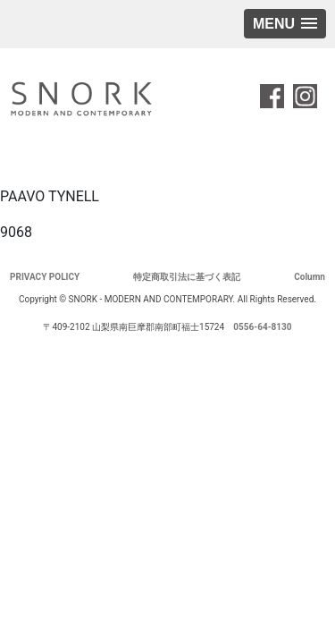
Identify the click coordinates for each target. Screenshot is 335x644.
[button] (285, 24)
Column (310, 277)
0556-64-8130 (262, 327)
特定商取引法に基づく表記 (187, 277)
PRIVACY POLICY (45, 277)
